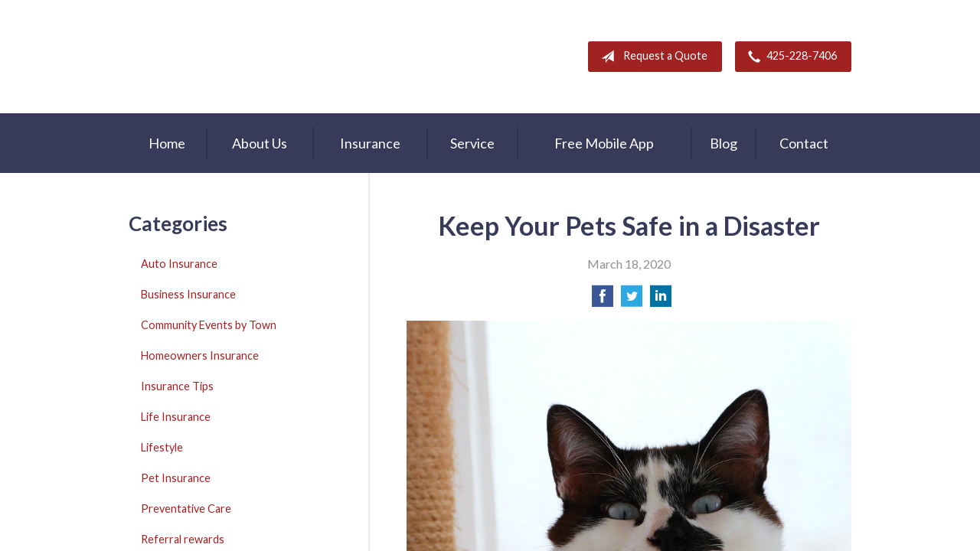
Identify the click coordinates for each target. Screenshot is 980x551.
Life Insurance (176, 417)
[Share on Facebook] (603, 300)
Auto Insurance (179, 264)
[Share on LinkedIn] (661, 300)
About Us (260, 143)
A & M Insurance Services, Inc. (224, 57)
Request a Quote (651, 57)
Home (167, 143)
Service (472, 143)
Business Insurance (188, 294)
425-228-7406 (789, 57)
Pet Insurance (176, 478)
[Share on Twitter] (632, 300)
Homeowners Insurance (200, 355)
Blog (724, 143)
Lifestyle (162, 447)
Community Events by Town (209, 325)
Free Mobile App (604, 143)
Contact (804, 143)
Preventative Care (186, 509)
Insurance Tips (177, 386)
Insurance (370, 143)
